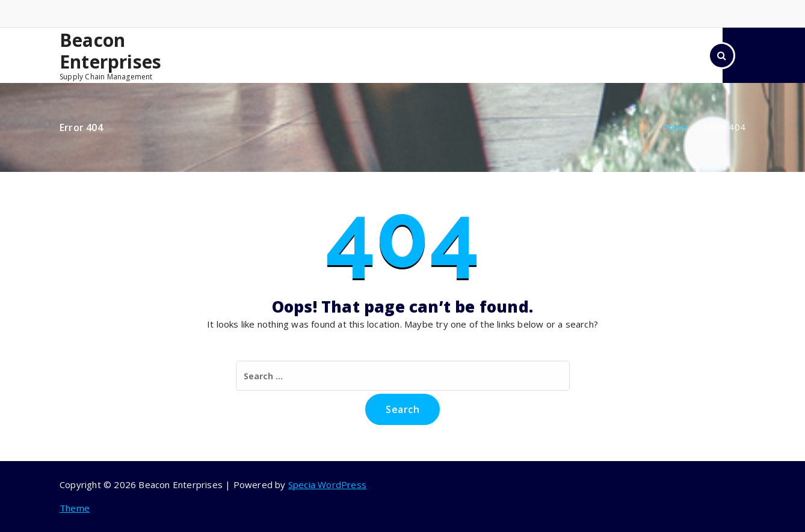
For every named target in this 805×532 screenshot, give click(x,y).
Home (674, 127)
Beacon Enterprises (110, 51)
